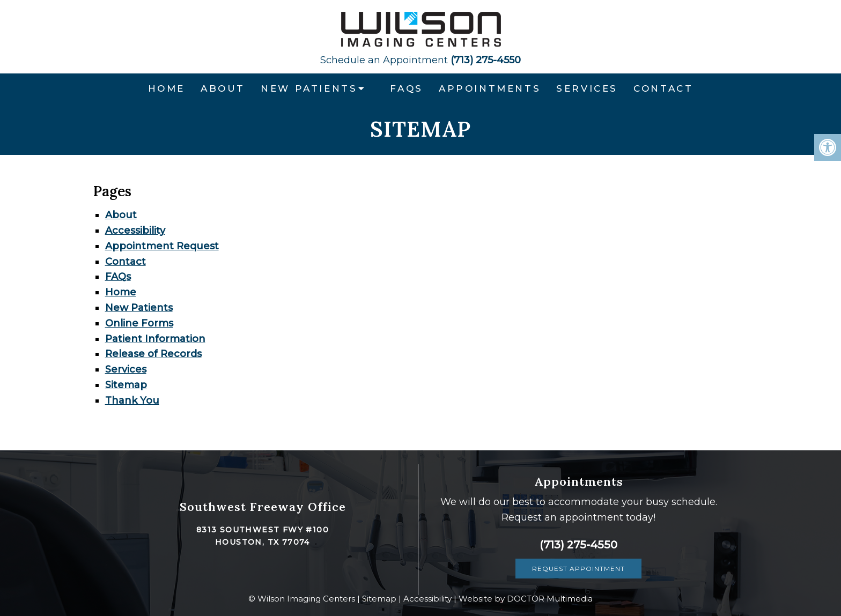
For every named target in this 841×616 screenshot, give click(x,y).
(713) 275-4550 (420, 60)
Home (167, 88)
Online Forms (139, 323)
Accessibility (135, 231)
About (223, 88)
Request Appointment (578, 569)
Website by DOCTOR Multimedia (526, 599)
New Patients (309, 88)
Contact (663, 88)
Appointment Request (162, 246)
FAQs (406, 88)
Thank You (132, 400)
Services (587, 88)
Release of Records (153, 354)
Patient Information (155, 339)
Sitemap (126, 385)
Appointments (490, 88)
